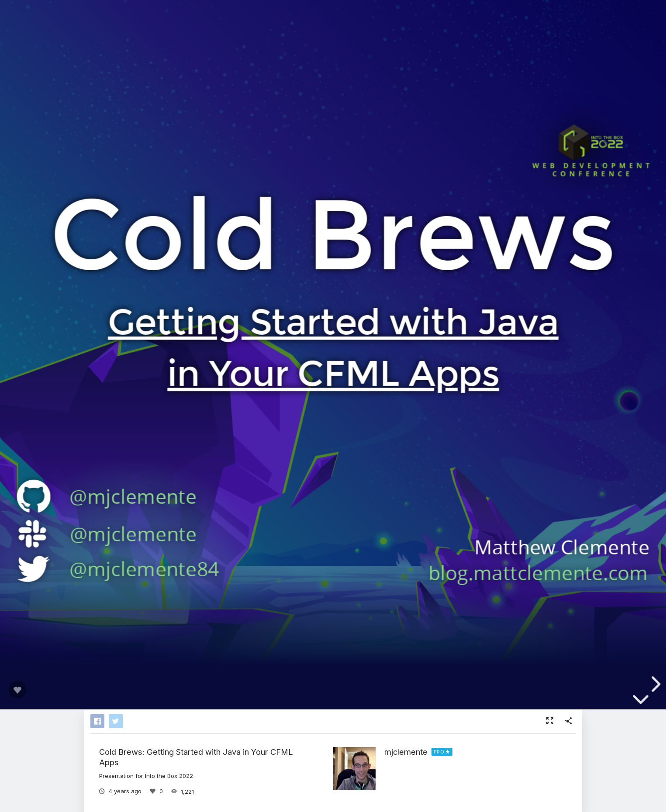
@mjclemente (133, 534)
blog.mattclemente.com (538, 572)
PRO (439, 752)
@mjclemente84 (144, 568)
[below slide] (641, 700)
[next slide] (655, 684)
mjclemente (406, 752)
